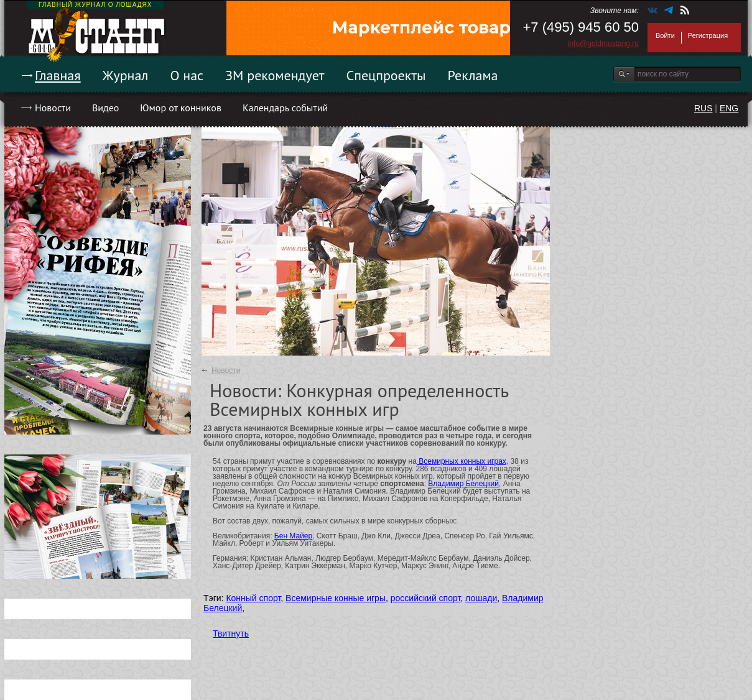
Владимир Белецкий (463, 484)
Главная (58, 75)
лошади (481, 598)
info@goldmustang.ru (603, 44)
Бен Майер (293, 536)
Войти (665, 35)
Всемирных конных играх (462, 461)
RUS (703, 108)
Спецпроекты (386, 75)
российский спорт (426, 598)
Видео (105, 108)
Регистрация (708, 35)
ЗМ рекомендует (275, 75)
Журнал (126, 75)
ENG (729, 108)
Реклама (473, 75)
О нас (187, 75)
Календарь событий (285, 108)
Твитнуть (231, 633)
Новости (53, 108)
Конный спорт (253, 598)
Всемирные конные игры (336, 598)
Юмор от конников (181, 108)
